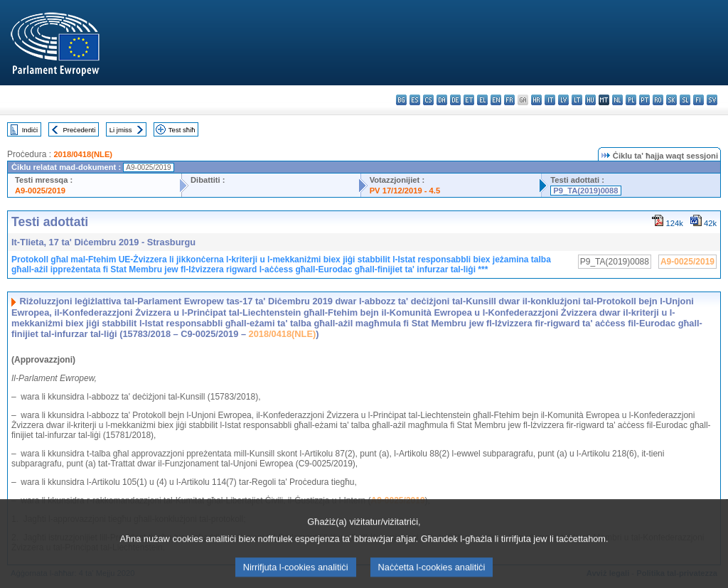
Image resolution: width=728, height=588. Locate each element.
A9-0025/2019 (40, 191)
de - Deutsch (455, 100)
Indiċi (30, 130)
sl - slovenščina (685, 100)
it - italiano (550, 100)
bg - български (401, 100)
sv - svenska (712, 100)
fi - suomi (698, 100)
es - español (415, 100)
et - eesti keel (469, 100)
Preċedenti (79, 130)
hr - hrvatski (536, 100)
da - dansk (442, 100)
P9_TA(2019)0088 (585, 191)
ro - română (658, 100)
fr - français (509, 100)
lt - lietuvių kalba (577, 100)
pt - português (644, 100)
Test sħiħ (182, 130)
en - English (496, 100)
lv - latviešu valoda (563, 100)
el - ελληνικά (482, 100)
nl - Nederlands (617, 100)
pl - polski (631, 100)
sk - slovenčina (671, 100)
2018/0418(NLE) (83, 154)
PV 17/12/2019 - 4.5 (405, 191)
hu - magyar (590, 100)
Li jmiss (121, 130)
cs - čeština (428, 100)
